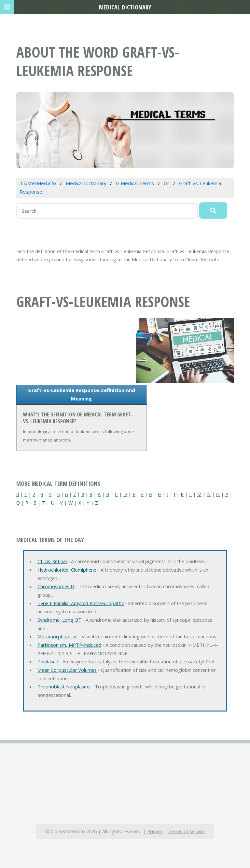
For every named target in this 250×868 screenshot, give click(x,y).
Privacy (155, 831)
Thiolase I (48, 661)
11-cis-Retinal (52, 561)
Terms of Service (186, 831)
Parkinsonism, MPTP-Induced (69, 645)
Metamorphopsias (57, 636)
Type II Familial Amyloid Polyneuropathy (81, 603)
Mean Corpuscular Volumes (67, 670)
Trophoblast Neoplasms (64, 686)
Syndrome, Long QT (59, 620)
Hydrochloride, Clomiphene (67, 570)
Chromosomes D (56, 586)
